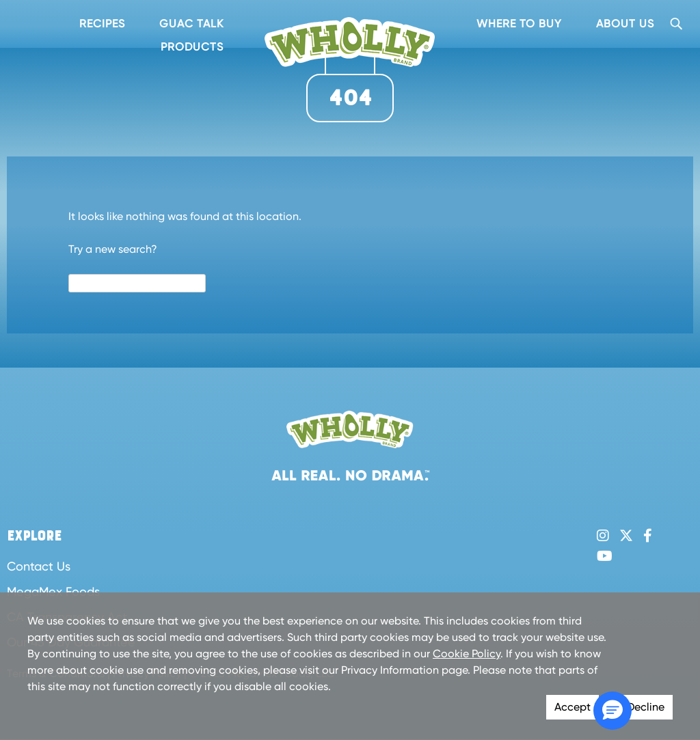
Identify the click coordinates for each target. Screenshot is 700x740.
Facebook (648, 536)
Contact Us (39, 566)
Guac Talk (191, 24)
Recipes (102, 24)
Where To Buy (519, 24)
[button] (612, 711)
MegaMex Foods (53, 591)
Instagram (603, 536)
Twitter (626, 536)
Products (192, 47)
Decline (646, 707)
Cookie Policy (467, 654)
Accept (573, 707)
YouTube (605, 556)
